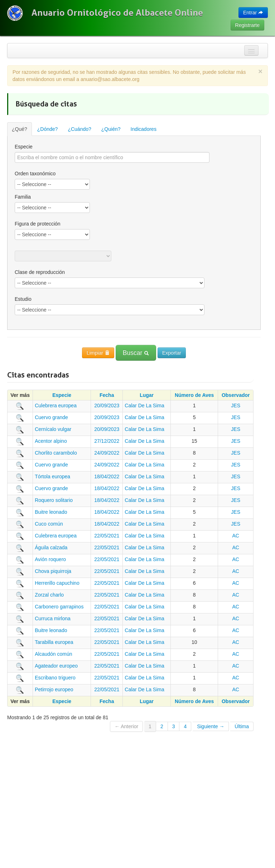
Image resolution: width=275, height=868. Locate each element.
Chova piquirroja (53, 571)
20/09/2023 (107, 405)
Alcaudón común (53, 654)
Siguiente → (211, 726)
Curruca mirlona (53, 618)
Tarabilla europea (54, 642)
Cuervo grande (51, 417)
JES (236, 405)
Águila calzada (51, 547)
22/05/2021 (107, 536)
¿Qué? (20, 129)
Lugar (147, 395)
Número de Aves (194, 395)
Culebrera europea (56, 405)
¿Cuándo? (79, 129)
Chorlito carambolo (56, 453)
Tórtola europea (52, 476)
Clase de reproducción (40, 272)
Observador (236, 395)
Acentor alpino (51, 441)
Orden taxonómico (35, 174)
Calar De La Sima (144, 405)
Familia (23, 197)
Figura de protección (38, 224)
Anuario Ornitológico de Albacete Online (117, 13)
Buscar (136, 353)
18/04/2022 (107, 476)
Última (242, 726)
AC (235, 536)
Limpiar (98, 353)
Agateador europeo (56, 666)
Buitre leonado (51, 512)
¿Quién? (111, 129)
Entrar (253, 13)
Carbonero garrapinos (59, 607)
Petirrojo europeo (54, 689)
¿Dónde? (48, 129)
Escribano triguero (55, 678)
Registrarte (247, 25)
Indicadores (144, 129)
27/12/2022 (107, 441)
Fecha (107, 395)
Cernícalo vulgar (53, 429)
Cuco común (49, 524)
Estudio (23, 299)
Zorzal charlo (49, 595)
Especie (24, 147)
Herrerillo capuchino (57, 583)
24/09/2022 (107, 453)
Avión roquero (50, 559)
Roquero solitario (54, 500)
